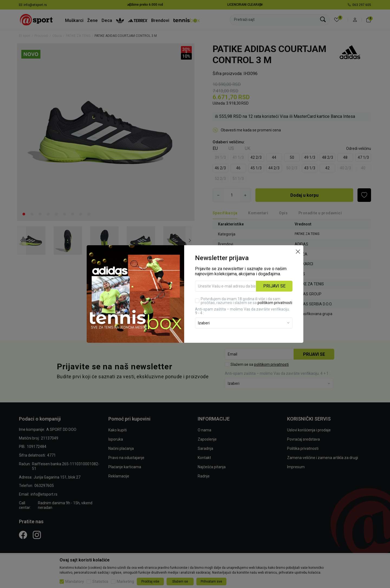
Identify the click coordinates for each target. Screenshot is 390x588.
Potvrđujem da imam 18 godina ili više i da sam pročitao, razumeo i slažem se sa (246, 292)
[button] (298, 242)
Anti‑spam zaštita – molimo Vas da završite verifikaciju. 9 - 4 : (242, 302)
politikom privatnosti (275, 294)
